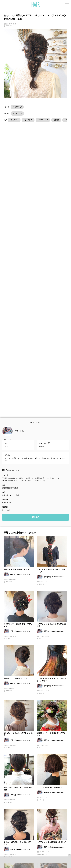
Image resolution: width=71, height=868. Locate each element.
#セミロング (28, 120)
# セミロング (17, 107)
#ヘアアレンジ (43, 120)
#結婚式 (56, 120)
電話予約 (36, 519)
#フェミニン (14, 120)
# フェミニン (17, 113)
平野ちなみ (19, 433)
